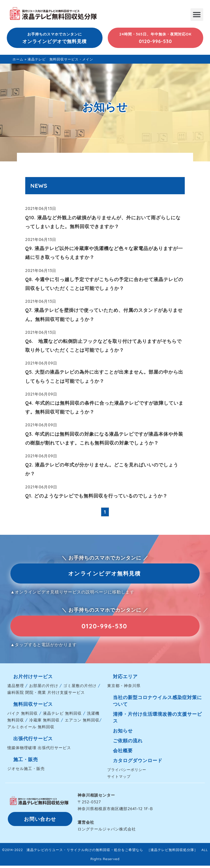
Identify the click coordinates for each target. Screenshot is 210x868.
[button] (197, 15)
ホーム (18, 59)
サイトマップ (119, 779)
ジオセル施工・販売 (26, 771)
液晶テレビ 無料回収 (62, 716)
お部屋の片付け (44, 688)
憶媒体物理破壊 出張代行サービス (39, 750)
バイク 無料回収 (23, 716)
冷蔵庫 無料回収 (44, 723)
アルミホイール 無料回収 (31, 729)
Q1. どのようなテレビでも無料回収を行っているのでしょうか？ (96, 496)
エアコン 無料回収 (82, 723)
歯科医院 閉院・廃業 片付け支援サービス (46, 695)
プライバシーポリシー (127, 772)
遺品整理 (16, 688)
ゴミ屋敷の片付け (80, 688)
